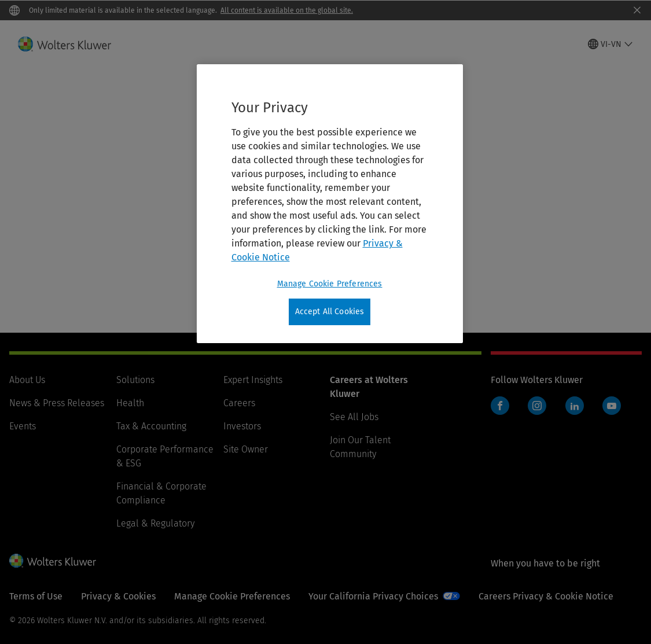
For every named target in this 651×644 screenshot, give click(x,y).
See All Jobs (354, 417)
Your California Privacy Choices (373, 596)
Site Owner (246, 449)
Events (23, 426)
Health (130, 403)
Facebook (500, 406)
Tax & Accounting (151, 426)
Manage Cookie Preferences (232, 596)
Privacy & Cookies (118, 596)
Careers (239, 403)
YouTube (612, 406)
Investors (242, 426)
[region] (330, 204)
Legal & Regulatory (155, 523)
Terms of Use (36, 596)
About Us (27, 380)
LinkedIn (575, 406)
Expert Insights (253, 380)
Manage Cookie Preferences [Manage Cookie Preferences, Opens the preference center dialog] (330, 284)
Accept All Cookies (330, 312)
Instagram (537, 406)
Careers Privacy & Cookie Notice (546, 596)
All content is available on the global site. (287, 10)
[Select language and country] (610, 44)
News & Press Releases (57, 403)
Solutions (135, 380)
